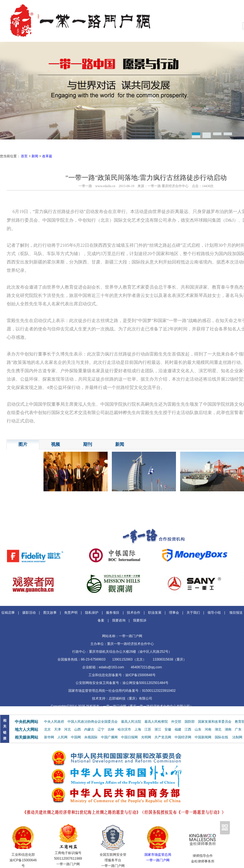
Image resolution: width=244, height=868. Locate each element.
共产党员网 (163, 737)
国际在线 (221, 737)
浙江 (158, 729)
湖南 (228, 729)
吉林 (111, 729)
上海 (138, 729)
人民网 (62, 737)
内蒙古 (89, 729)
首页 (24, 156)
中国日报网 (129, 737)
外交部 (176, 722)
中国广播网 (109, 737)
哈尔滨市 (124, 729)
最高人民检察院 (156, 722)
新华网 (49, 737)
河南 (208, 729)
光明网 (146, 737)
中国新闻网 (203, 737)
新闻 (35, 156)
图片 (23, 444)
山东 (198, 729)
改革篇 (47, 156)
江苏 (148, 729)
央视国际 (91, 737)
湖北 (218, 729)
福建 (178, 729)
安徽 (168, 729)
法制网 (237, 737)
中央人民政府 (54, 722)
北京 (47, 729)
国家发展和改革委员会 (215, 722)
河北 (67, 729)
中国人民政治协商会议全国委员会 (93, 722)
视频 (55, 444)
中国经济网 (183, 737)
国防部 (190, 722)
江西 (188, 729)
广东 (238, 729)
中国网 (76, 737)
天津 (57, 729)
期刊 (88, 444)
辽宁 (101, 729)
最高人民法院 (131, 722)
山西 (78, 729)
